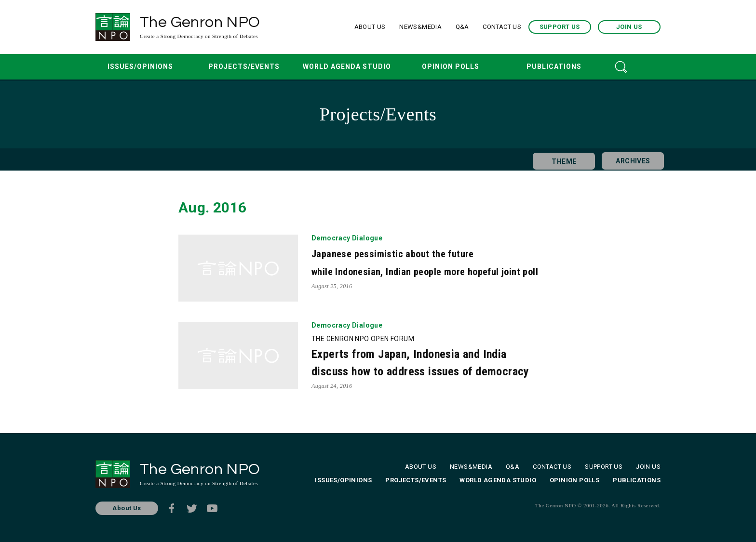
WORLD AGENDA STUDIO (347, 66)
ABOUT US (370, 27)
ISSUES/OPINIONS (140, 66)
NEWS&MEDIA (420, 27)
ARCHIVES (629, 159)
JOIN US (629, 27)
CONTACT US (502, 27)
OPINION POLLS (451, 66)
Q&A (462, 27)
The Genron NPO (213, 27)
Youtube (212, 508)
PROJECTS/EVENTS (244, 66)
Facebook (172, 508)
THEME (560, 159)
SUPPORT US (560, 27)
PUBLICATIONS (554, 66)
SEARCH (621, 67)
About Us (127, 508)
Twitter (192, 508)
